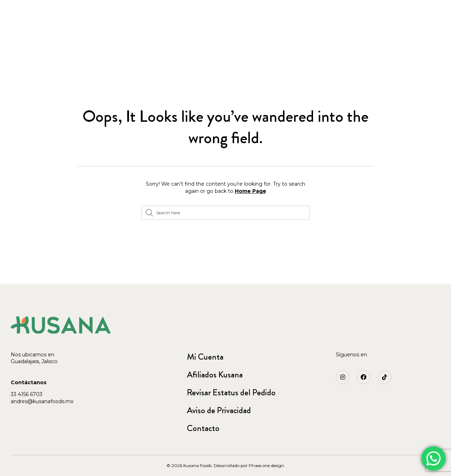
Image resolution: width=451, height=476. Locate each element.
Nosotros (390, 44)
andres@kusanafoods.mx (42, 401)
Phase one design (266, 465)
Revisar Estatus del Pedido (231, 392)
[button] (88, 10)
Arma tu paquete (133, 33)
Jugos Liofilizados (71, 33)
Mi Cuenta (205, 357)
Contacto (203, 428)
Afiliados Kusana (215, 375)
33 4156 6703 (27, 394)
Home (26, 33)
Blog (423, 44)
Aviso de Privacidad (219, 410)
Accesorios (40, 55)
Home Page (251, 191)
